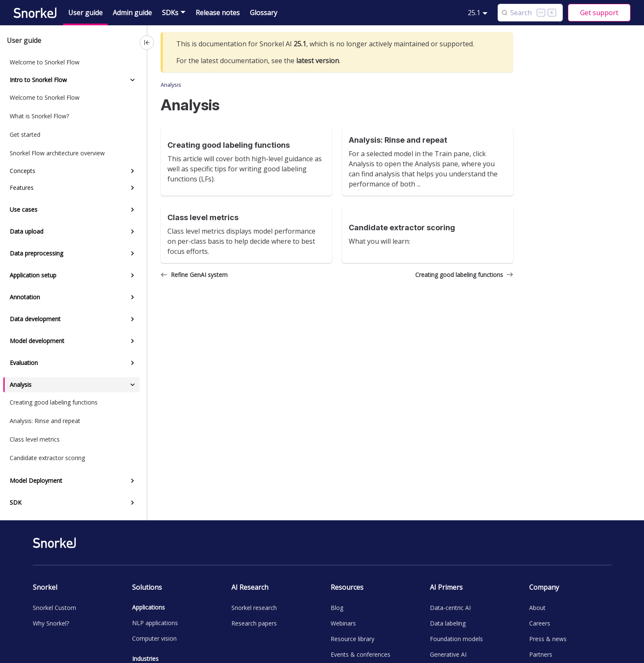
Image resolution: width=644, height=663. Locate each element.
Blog (337, 608)
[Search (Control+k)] (530, 13)
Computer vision (154, 638)
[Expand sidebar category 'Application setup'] (133, 275)
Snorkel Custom (54, 608)
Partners (541, 654)
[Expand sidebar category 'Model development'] (133, 341)
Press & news (548, 639)
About (537, 608)
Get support (599, 13)
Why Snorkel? (51, 623)
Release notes (218, 13)
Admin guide (132, 13)
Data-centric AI (450, 608)
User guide (85, 13)
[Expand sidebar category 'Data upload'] (133, 232)
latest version (318, 61)
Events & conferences (360, 654)
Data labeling (448, 623)
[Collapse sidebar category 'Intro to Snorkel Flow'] (133, 80)
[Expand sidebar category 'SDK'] (133, 503)
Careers (540, 623)
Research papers (254, 623)
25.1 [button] (474, 13)
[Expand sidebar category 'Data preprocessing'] (133, 253)
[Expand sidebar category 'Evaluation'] (133, 363)
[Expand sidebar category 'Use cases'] (133, 210)
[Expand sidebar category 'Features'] (133, 188)
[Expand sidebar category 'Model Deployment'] (133, 481)
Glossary (264, 13)
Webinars (343, 623)
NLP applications (155, 623)
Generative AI (448, 654)
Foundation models (456, 639)
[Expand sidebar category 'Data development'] (133, 319)
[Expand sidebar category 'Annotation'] (133, 297)
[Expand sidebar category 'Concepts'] (133, 171)
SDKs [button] (170, 13)
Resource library (352, 639)
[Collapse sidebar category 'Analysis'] (133, 385)
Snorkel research (254, 608)
